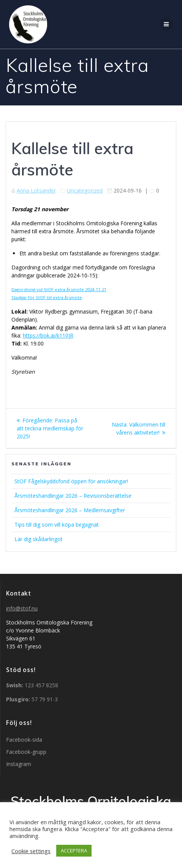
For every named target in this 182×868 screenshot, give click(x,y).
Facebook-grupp (26, 752)
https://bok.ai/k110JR (48, 335)
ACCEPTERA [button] (74, 850)
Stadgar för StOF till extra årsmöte (47, 297)
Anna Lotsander (36, 190)
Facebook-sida (24, 740)
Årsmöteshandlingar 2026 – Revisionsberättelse (73, 496)
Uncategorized (85, 190)
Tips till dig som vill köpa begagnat (57, 525)
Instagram (19, 764)
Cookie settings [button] (31, 851)
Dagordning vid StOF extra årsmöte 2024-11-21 (59, 289)
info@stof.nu (22, 608)
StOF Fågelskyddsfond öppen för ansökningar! (71, 481)
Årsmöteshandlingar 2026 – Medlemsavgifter (70, 510)
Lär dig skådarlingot (39, 539)
